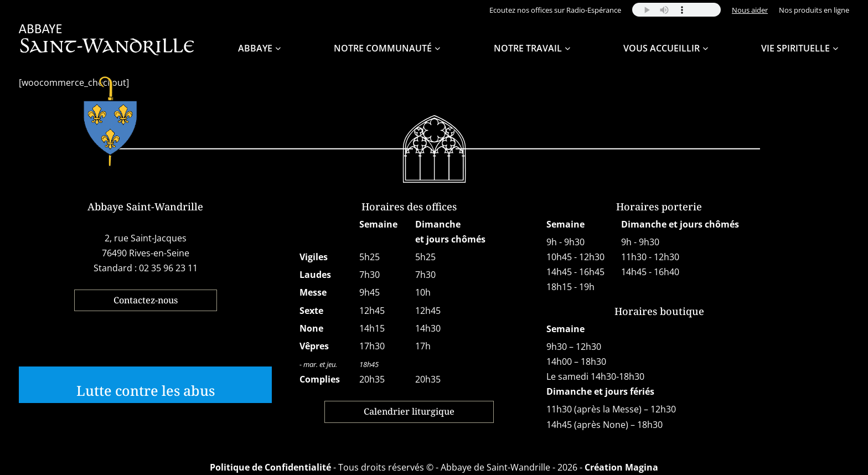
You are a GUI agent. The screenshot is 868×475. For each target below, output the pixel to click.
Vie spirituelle (795, 48)
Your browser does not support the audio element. (676, 10)
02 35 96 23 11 (168, 268)
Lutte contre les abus (146, 390)
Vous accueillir (662, 48)
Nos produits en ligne (814, 10)
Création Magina (621, 467)
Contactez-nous (146, 300)
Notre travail (528, 48)
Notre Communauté (383, 48)
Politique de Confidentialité (270, 467)
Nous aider (750, 10)
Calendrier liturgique (409, 411)
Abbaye (255, 48)
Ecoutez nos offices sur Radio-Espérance (555, 10)
